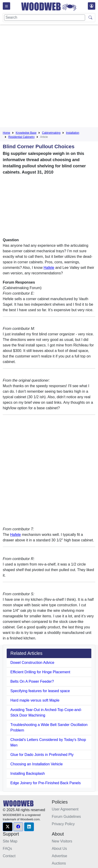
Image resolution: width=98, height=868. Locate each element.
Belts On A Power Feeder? (32, 681)
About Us (59, 849)
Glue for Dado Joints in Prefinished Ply (42, 755)
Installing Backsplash (28, 774)
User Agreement (65, 809)
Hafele (49, 268)
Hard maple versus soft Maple (35, 700)
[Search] (45, 18)
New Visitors (62, 841)
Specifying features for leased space (40, 691)
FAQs (7, 849)
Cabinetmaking (51, 133)
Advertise (60, 856)
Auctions (59, 863)
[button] (8, 827)
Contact (9, 856)
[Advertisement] (49, 77)
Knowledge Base (26, 133)
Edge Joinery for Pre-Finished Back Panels (46, 783)
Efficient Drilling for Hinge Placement (40, 672)
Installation (73, 133)
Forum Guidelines (66, 817)
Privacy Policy (63, 824)
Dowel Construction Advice (32, 663)
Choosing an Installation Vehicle (37, 764)
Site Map (10, 841)
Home (6, 133)
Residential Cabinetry (21, 137)
